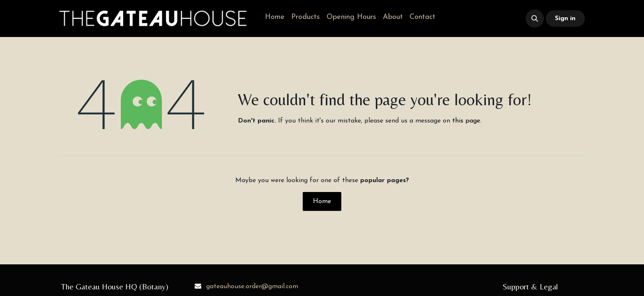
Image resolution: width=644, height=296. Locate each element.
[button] (535, 18)
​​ (474, 19)
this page (466, 121)
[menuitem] (275, 17)
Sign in (565, 18)
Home (322, 201)
